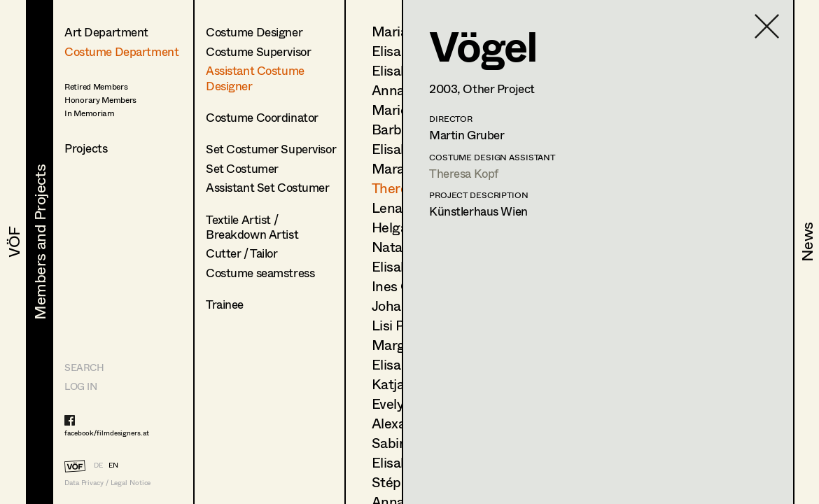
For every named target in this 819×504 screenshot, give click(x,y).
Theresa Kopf (464, 173)
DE (98, 465)
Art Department (106, 32)
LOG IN (80, 386)
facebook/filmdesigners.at (107, 433)
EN (113, 465)
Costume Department (121, 51)
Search (84, 367)
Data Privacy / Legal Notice (107, 483)
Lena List (400, 208)
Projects (86, 148)
